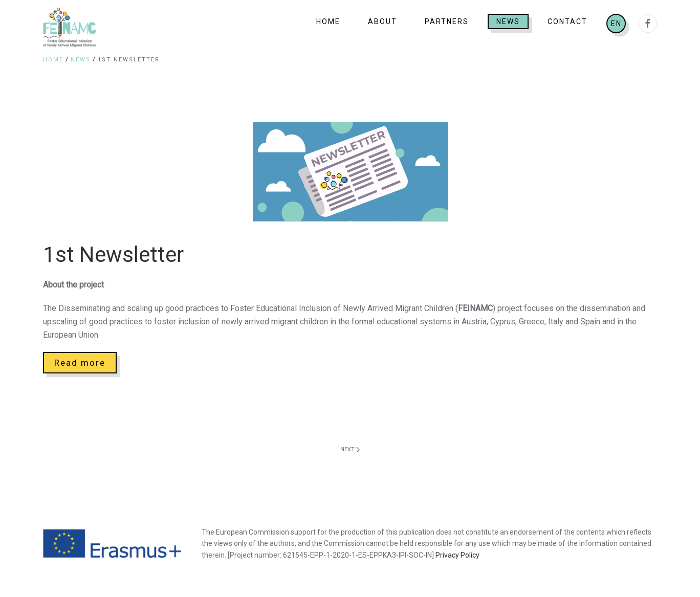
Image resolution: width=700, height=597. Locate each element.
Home (328, 21)
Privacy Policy (457, 555)
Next (350, 449)
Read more (80, 363)
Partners (447, 21)
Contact (567, 21)
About (382, 21)
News (508, 21)
